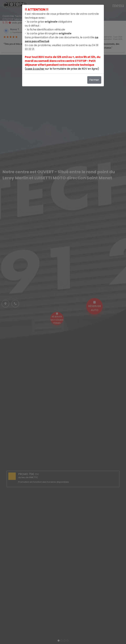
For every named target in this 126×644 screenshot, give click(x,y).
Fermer (94, 80)
